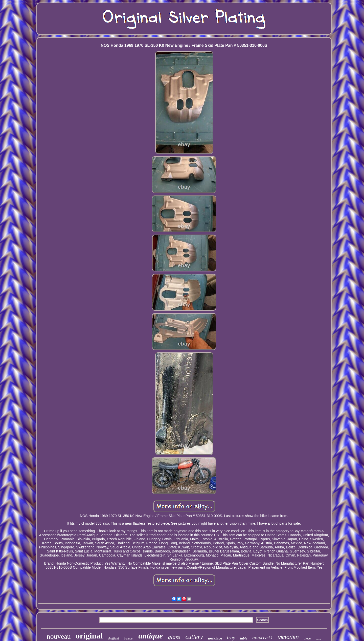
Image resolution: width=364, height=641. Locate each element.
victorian (288, 637)
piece (307, 638)
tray (231, 637)
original (89, 636)
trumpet (129, 638)
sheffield (113, 638)
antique (151, 636)
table (244, 638)
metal (318, 639)
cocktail (263, 638)
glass (174, 637)
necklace (215, 638)
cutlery (194, 637)
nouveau (59, 636)
